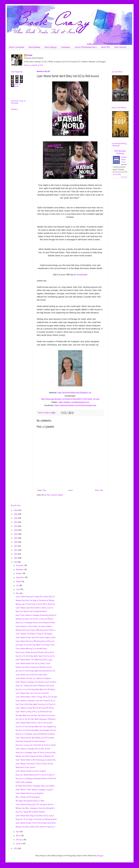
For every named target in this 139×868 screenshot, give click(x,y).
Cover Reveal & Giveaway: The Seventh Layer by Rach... (36, 682)
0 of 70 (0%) (117, 174)
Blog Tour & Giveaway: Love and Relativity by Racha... (35, 734)
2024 (16, 518)
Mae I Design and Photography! (28, 797)
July (18, 586)
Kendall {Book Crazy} (124, 160)
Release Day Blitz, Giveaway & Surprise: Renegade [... (35, 808)
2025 (16, 514)
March (19, 836)
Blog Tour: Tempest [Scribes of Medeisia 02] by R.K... (35, 686)
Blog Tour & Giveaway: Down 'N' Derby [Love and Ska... (36, 753)
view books (124, 177)
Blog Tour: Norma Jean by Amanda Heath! (31, 612)
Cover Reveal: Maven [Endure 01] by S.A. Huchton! (34, 723)
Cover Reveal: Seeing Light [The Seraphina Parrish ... (35, 805)
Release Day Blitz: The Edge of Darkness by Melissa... (35, 601)
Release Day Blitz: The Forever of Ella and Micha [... (35, 619)
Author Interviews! (17, 47)
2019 (16, 538)
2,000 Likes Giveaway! (24, 782)
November (20, 570)
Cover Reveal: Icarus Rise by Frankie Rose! (31, 675)
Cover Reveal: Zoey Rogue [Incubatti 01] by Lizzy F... (35, 816)
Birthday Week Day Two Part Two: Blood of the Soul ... (36, 716)
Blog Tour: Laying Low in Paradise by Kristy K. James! (36, 745)
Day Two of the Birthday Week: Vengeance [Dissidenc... (36, 719)
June (18, 590)
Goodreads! (82, 275)
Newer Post (42, 490)
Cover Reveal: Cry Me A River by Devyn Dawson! (34, 626)
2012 (16, 849)
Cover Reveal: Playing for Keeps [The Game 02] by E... (35, 597)
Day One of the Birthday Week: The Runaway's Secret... (36, 730)
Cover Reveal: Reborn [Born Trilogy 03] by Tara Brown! (36, 697)
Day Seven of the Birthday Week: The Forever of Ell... (35, 645)
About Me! (106, 47)
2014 (16, 558)
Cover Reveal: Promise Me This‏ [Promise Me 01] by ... (35, 708)
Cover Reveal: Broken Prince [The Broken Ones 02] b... (36, 823)
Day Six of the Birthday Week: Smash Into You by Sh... (35, 656)
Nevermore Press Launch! (25, 767)
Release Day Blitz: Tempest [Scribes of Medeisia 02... (35, 756)
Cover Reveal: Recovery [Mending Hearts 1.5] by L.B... (35, 641)
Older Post (99, 490)
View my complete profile (34, 65)
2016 (16, 550)
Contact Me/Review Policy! (86, 47)
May (18, 593)
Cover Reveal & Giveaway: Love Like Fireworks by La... (35, 701)
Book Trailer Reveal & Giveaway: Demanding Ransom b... (36, 615)
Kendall (30, 55)
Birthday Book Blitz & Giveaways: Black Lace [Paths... (35, 786)
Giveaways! (66, 47)
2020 (16, 534)
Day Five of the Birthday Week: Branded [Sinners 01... (35, 671)
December (20, 566)
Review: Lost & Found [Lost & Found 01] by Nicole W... (35, 604)
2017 (16, 546)
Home (71, 490)
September (20, 578)
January (19, 844)
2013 (16, 562)
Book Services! (120, 47)
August (19, 582)
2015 (16, 554)
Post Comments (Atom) (55, 495)
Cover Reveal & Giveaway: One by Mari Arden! (33, 749)
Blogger (100, 856)
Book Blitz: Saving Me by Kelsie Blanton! (31, 742)
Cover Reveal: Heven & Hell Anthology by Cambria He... (36, 760)
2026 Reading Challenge (120, 152)
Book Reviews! (34, 47)
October (19, 574)
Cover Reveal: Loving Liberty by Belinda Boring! (34, 712)
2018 (16, 542)
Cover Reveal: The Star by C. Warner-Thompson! (33, 678)
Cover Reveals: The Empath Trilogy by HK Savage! (34, 634)
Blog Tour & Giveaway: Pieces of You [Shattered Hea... (35, 623)
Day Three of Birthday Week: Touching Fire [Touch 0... (36, 704)
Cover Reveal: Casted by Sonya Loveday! (31, 771)
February (20, 840)
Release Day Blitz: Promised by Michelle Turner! (34, 667)
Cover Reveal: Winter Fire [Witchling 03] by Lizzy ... (34, 660)
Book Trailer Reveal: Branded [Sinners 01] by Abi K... (35, 652)
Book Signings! (51, 47)
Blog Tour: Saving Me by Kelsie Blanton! (30, 812)
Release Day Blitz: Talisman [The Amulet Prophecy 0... (35, 827)
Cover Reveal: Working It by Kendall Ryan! (31, 649)
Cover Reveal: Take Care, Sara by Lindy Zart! (32, 693)
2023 (16, 522)
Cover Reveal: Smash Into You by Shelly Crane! (33, 664)
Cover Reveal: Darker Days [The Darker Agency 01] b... (36, 638)
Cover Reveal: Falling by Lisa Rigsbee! (30, 793)
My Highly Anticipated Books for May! (30, 801)
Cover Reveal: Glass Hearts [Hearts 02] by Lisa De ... (35, 608)
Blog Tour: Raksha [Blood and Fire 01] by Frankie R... (35, 775)
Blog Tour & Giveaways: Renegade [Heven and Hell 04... (36, 779)
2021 (16, 530)
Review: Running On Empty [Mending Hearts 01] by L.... (36, 630)
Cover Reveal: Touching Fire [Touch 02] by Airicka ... (35, 764)
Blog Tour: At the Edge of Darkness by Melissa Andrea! (36, 819)
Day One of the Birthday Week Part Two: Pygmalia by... (36, 727)
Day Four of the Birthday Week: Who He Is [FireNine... (35, 690)
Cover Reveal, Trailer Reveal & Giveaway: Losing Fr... (35, 790)
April (18, 832)
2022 (16, 526)
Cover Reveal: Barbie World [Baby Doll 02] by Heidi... (35, 738)
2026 (16, 510)
